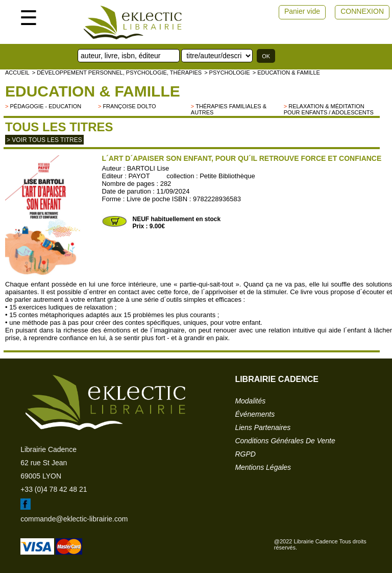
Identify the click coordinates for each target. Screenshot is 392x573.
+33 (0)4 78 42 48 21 (54, 489)
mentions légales (263, 467)
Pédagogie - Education (45, 106)
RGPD (245, 454)
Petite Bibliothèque (227, 176)
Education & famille (93, 91)
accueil (17, 73)
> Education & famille (286, 73)
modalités (250, 401)
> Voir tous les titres (44, 140)
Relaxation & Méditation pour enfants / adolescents (329, 109)
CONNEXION (362, 11)
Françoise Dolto (129, 106)
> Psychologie (227, 73)
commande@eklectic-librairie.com (74, 519)
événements (255, 414)
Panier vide (302, 11)
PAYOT (139, 176)
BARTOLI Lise (148, 168)
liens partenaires (263, 427)
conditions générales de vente (285, 441)
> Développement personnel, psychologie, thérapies (117, 73)
